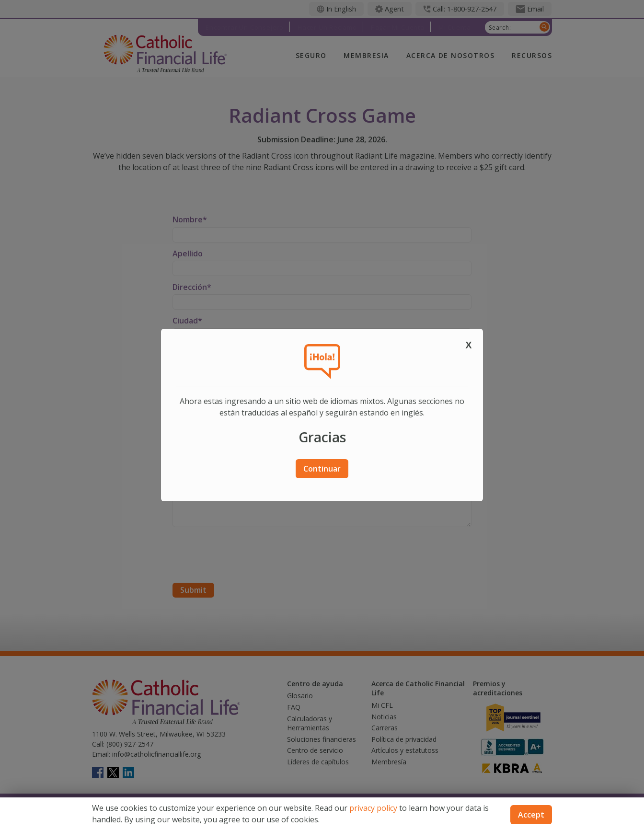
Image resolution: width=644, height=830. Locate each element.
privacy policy (373, 808)
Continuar (322, 469)
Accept (531, 815)
